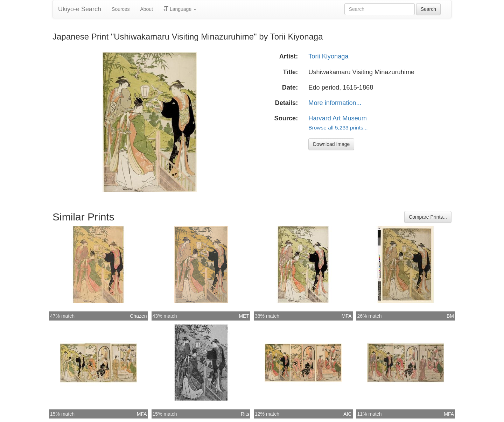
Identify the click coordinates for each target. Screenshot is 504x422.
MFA (347, 316)
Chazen (138, 316)
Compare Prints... (428, 217)
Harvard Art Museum (338, 118)
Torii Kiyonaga (328, 56)
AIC (347, 414)
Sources (121, 9)
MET (244, 316)
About (146, 9)
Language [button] (180, 9)
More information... (335, 103)
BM (450, 316)
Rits (245, 414)
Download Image (331, 144)
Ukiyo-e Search (80, 9)
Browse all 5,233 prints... (338, 128)
